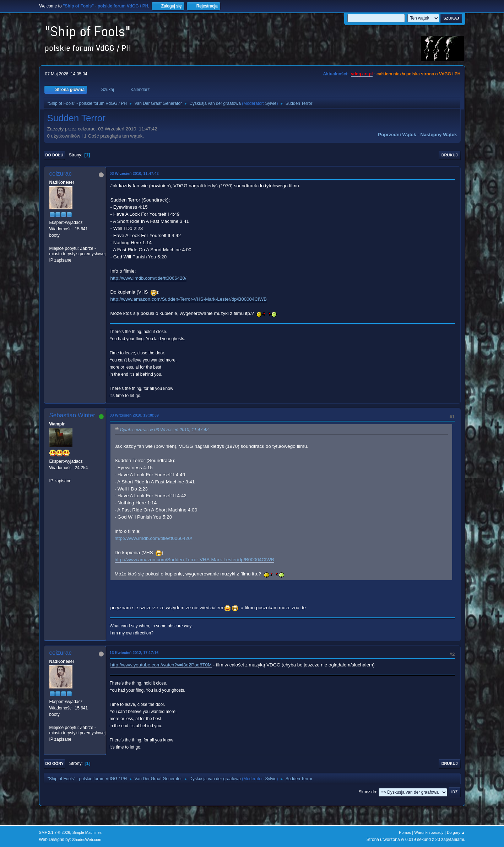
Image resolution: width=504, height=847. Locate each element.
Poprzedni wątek (397, 135)
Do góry (55, 763)
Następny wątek (439, 135)
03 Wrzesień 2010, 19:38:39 (134, 415)
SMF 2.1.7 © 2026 (55, 832)
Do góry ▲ (456, 832)
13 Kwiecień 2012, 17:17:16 (134, 653)
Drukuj (450, 155)
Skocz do (367, 792)
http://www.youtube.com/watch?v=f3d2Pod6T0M (161, 665)
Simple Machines (87, 832)
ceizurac (61, 174)
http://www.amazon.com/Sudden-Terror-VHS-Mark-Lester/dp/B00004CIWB (189, 299)
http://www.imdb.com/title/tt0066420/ (148, 278)
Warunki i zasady (429, 832)
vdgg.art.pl (362, 74)
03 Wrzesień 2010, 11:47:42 (134, 173)
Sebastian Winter (72, 415)
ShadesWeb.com (87, 840)
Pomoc (405, 832)
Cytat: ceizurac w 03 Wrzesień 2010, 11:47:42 (164, 430)
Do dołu (55, 155)
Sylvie (271, 103)
